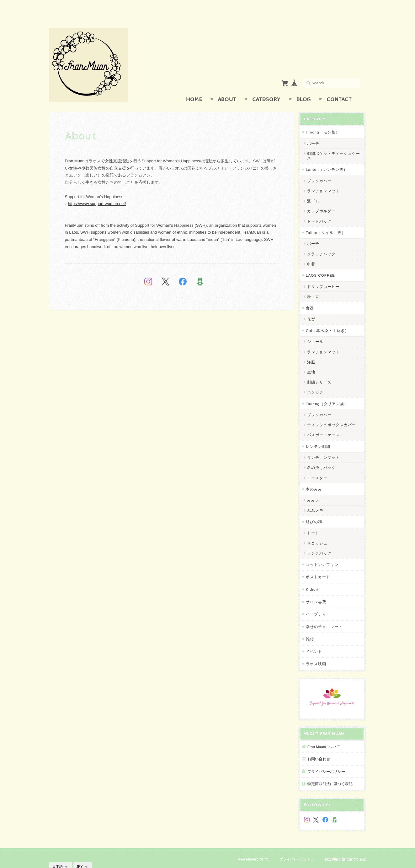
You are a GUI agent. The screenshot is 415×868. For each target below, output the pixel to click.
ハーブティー (320, 602)
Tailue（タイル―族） (328, 220)
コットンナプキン (324, 552)
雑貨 (312, 627)
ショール (317, 329)
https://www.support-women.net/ (97, 191)
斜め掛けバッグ (324, 455)
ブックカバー (322, 168)
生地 (313, 359)
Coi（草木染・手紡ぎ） (330, 318)
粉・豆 (315, 284)
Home (194, 87)
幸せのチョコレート (326, 614)
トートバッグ (322, 209)
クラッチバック (324, 241)
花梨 (313, 307)
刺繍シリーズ (322, 370)
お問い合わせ (321, 745)
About (227, 87)
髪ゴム (315, 189)
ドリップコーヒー (326, 274)
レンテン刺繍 (320, 434)
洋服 (313, 349)
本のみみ (316, 477)
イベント (316, 639)
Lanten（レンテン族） (329, 157)
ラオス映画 (318, 651)
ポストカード (320, 564)
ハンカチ (317, 380)
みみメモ (317, 498)
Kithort (314, 577)
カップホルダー (324, 199)
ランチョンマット (326, 179)
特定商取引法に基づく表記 (332, 770)
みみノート (319, 488)
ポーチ (315, 131)
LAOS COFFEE (323, 263)
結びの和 (316, 509)
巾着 (313, 251)
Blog (304, 87)
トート (315, 521)
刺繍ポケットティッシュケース (336, 144)
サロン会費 (318, 589)
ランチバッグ (322, 541)
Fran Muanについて (326, 733)
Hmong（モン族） (325, 120)
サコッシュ (319, 531)
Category (266, 87)
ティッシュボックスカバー (334, 412)
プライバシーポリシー (328, 758)
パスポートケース (326, 423)
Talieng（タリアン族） (329, 391)
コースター (319, 465)
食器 (312, 296)
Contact (339, 87)
